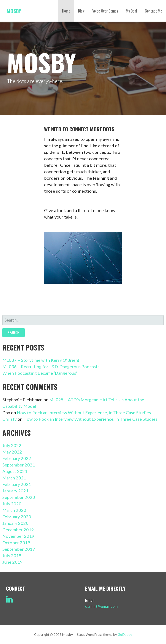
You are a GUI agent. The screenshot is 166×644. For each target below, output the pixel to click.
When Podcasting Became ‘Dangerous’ (40, 373)
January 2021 (15, 491)
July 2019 (12, 555)
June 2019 (13, 562)
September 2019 (19, 549)
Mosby (14, 11)
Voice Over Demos (105, 11)
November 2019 (18, 536)
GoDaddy (125, 634)
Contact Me (153, 11)
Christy (10, 419)
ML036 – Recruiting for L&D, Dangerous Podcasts (51, 366)
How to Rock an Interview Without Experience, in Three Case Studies (84, 412)
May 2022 (12, 452)
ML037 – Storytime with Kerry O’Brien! (41, 360)
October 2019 (16, 542)
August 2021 (15, 471)
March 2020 (14, 510)
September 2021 (19, 465)
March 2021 (14, 478)
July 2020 (12, 504)
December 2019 (18, 530)
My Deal (131, 11)
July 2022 (12, 445)
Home (66, 11)
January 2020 (15, 523)
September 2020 (19, 497)
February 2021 (17, 484)
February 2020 (17, 517)
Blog (81, 11)
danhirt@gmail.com (101, 606)
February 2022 (17, 458)
